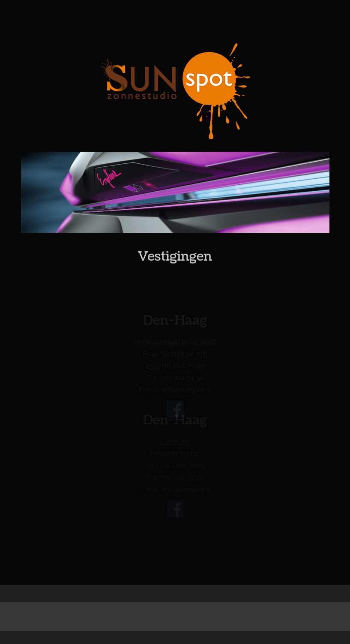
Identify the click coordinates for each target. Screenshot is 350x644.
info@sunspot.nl (186, 392)
